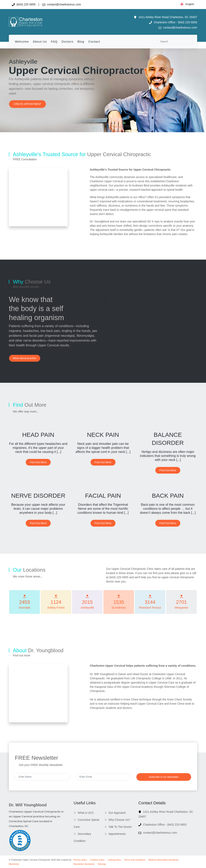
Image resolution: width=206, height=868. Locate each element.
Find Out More (38, 462)
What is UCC (86, 813)
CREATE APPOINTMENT (27, 104)
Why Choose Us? (119, 820)
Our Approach (117, 813)
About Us (40, 41)
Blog (81, 41)
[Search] (175, 42)
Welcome (22, 41)
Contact (94, 41)
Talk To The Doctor (120, 827)
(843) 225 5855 (24, 4)
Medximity (14, 864)
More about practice (25, 358)
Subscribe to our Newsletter (164, 777)
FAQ (54, 41)
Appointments (117, 834)
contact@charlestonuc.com (62, 4)
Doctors (67, 41)
